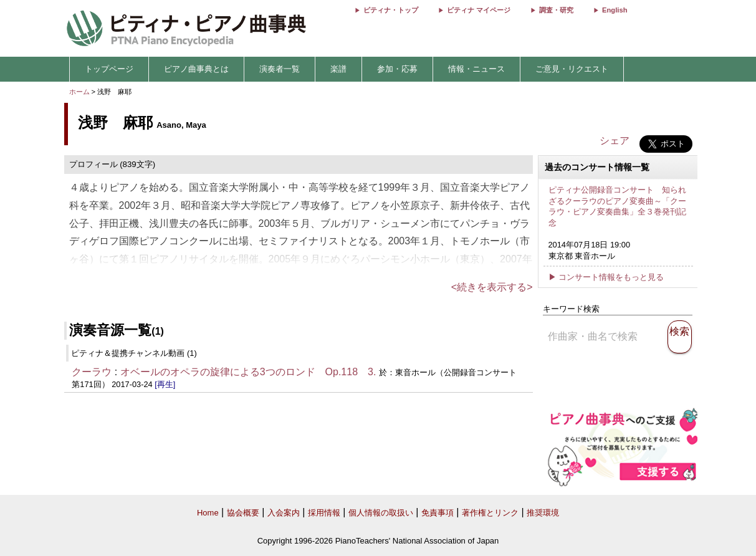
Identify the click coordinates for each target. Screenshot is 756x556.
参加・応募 (397, 69)
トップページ (109, 69)
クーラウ (92, 372)
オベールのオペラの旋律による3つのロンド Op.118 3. (248, 372)
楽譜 (338, 69)
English (615, 10)
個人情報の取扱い (381, 513)
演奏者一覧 (280, 69)
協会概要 (243, 513)
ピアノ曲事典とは (196, 69)
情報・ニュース (476, 69)
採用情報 (324, 513)
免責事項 (438, 513)
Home (208, 513)
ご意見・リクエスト (572, 69)
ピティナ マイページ (479, 10)
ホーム (79, 92)
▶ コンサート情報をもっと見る (606, 277)
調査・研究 (556, 10)
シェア (615, 141)
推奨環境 (543, 513)
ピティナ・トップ (391, 10)
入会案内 (284, 513)
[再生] (165, 384)
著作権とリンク (490, 513)
